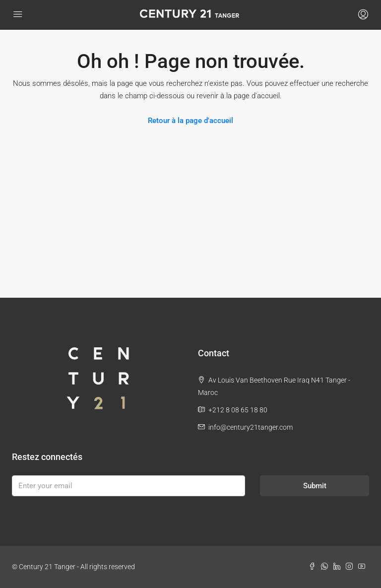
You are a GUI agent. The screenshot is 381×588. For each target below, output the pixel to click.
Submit (315, 486)
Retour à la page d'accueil (190, 121)
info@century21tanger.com (251, 427)
